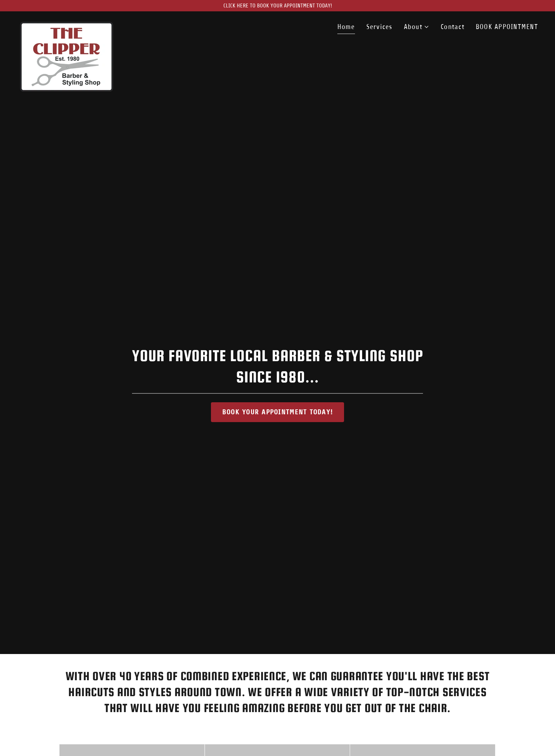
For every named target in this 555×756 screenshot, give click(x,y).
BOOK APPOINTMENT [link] (507, 27)
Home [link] (346, 27)
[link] (67, 25)
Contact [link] (453, 27)
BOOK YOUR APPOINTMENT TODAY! (277, 412)
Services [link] (379, 27)
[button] (417, 27)
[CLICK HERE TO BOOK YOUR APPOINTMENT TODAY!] (277, 6)
